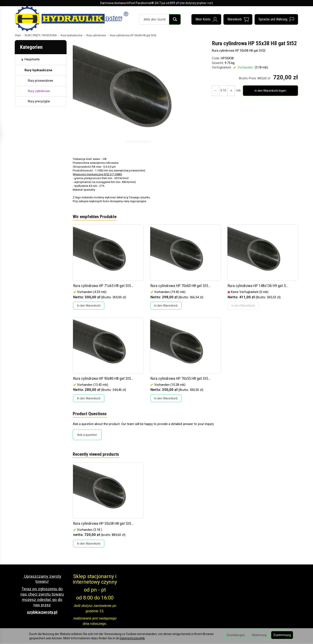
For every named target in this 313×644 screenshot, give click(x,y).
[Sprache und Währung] (276, 19)
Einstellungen (236, 635)
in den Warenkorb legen (270, 91)
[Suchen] (175, 19)
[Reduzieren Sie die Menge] (231, 91)
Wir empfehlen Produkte (95, 217)
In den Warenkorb (89, 306)
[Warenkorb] (238, 19)
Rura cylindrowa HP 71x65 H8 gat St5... (103, 286)
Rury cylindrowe (39, 91)
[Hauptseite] (72, 19)
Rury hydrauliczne (38, 70)
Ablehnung (259, 635)
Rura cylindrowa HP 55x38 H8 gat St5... (103, 524)
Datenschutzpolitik (132, 638)
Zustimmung (282, 635)
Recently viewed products (96, 455)
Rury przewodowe (41, 81)
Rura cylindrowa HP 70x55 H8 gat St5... (181, 378)
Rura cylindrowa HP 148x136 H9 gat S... (258, 286)
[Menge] (223, 91)
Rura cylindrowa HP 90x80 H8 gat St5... (103, 378)
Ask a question (87, 435)
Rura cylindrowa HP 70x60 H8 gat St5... (181, 286)
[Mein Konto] (206, 19)
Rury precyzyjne (39, 101)
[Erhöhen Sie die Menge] (215, 91)
